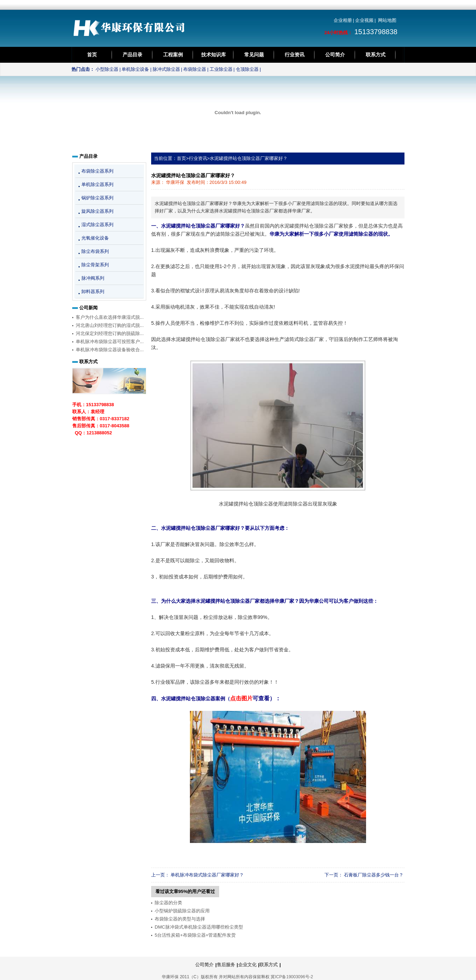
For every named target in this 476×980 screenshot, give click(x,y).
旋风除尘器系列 (97, 211)
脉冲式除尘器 (166, 69)
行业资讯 (295, 55)
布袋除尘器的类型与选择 (180, 919)
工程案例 (173, 55)
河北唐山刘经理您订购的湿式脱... (110, 325)
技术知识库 (214, 55)
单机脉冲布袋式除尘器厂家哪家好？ (207, 875)
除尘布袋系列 (95, 251)
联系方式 (376, 55)
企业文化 (247, 965)
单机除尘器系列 (97, 184)
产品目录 (132, 55)
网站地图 (387, 20)
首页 (92, 55)
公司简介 (335, 55)
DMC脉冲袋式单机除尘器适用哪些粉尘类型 (199, 927)
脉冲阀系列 (93, 278)
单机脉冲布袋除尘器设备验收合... (110, 350)
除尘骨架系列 (95, 265)
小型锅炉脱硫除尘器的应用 (182, 911)
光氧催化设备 (95, 238)
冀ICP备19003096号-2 (292, 977)
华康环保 (175, 182)
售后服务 (226, 965)
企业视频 (364, 20)
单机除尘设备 (135, 69)
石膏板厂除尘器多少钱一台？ (374, 875)
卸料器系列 (93, 291)
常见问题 (254, 55)
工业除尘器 (221, 69)
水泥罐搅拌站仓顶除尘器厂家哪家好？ (249, 158)
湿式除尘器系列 (97, 225)
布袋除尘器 (195, 69)
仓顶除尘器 (247, 69)
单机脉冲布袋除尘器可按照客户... (110, 342)
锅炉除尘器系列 (97, 198)
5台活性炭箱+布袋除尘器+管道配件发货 (195, 935)
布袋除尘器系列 (97, 171)
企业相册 (343, 20)
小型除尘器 (107, 69)
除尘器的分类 (168, 903)
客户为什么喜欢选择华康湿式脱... (110, 317)
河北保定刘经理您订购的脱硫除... (110, 333)
